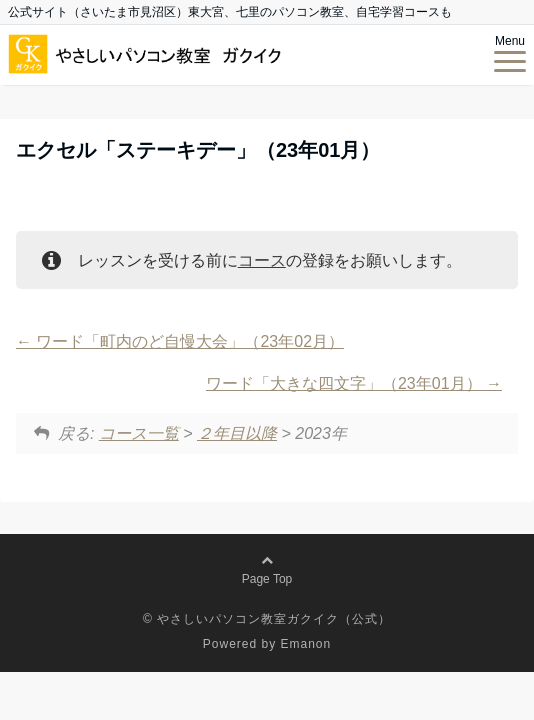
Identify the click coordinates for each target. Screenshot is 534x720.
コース (262, 260)
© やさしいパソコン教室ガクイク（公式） (267, 619)
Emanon (306, 644)
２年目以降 (237, 433)
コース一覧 (139, 433)
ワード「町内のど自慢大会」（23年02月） (180, 341)
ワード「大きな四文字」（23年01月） (354, 383)
